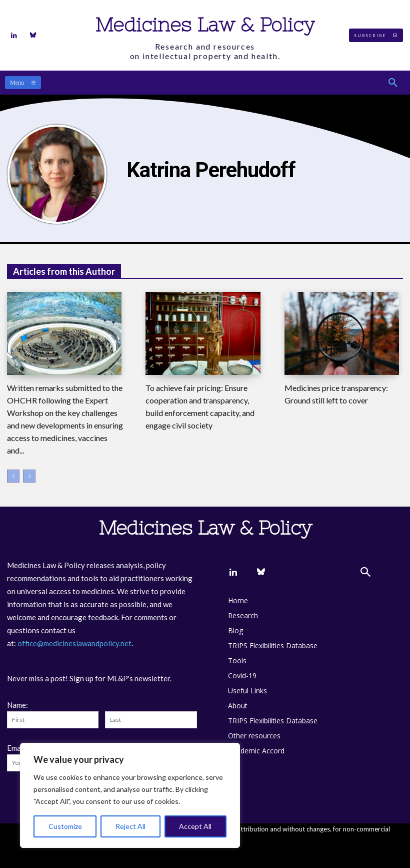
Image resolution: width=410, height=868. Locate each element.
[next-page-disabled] (29, 476)
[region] (130, 795)
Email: (17, 748)
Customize (65, 826)
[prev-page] (13, 476)
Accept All (195, 826)
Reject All (130, 826)
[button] (393, 83)
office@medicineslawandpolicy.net (74, 643)
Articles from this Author (64, 271)
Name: (17, 705)
